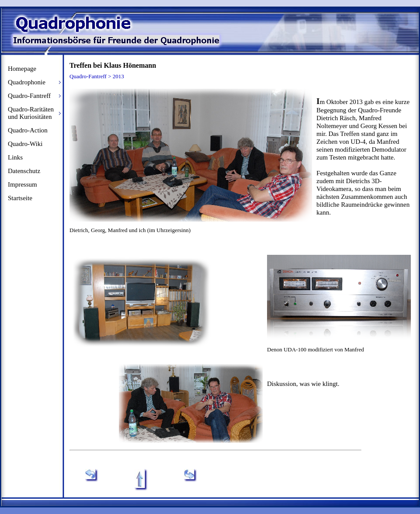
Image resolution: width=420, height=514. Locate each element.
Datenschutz (24, 171)
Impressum (23, 184)
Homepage (22, 69)
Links (15, 157)
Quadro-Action (28, 130)
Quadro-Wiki (25, 144)
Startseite (20, 198)
